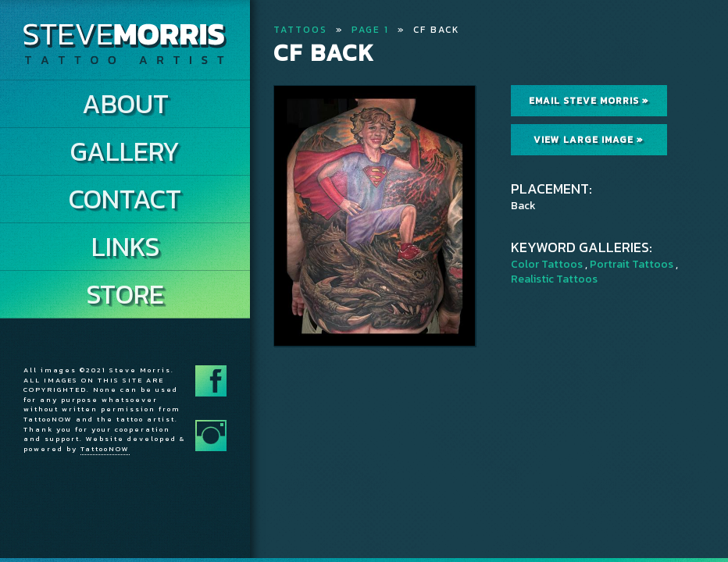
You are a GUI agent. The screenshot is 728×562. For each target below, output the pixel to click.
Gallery (125, 151)
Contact (125, 199)
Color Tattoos (547, 264)
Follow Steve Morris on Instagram (211, 436)
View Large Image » (589, 140)
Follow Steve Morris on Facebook (211, 381)
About (125, 104)
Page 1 (370, 30)
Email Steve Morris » (589, 101)
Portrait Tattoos (632, 264)
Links (125, 247)
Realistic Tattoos (554, 279)
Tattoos (300, 30)
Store (125, 294)
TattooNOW (105, 449)
